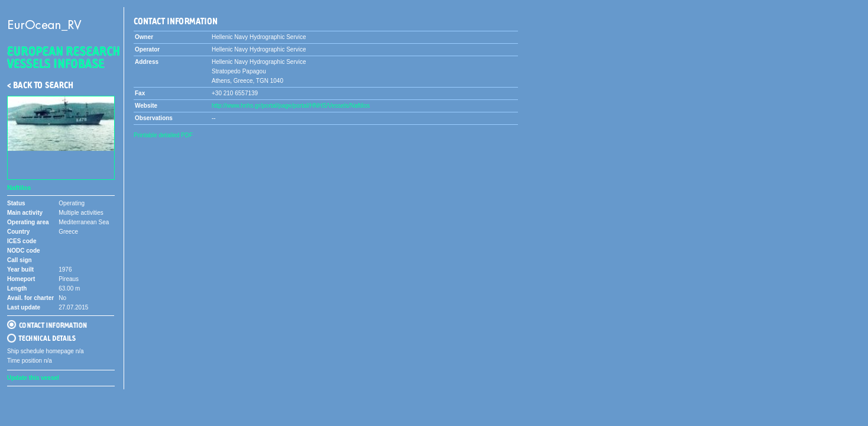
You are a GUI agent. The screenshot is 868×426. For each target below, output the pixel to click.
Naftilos (19, 188)
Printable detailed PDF (163, 135)
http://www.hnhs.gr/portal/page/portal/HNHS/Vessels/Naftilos (291, 106)
